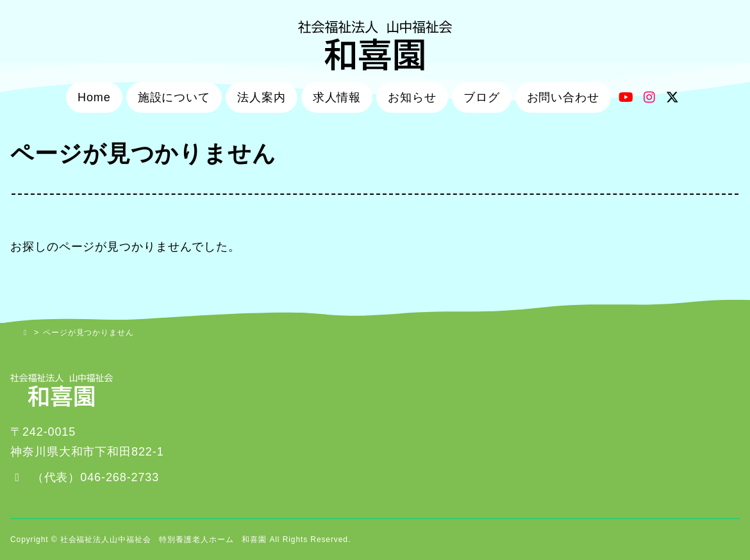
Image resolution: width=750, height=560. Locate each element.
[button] (85, 477)
